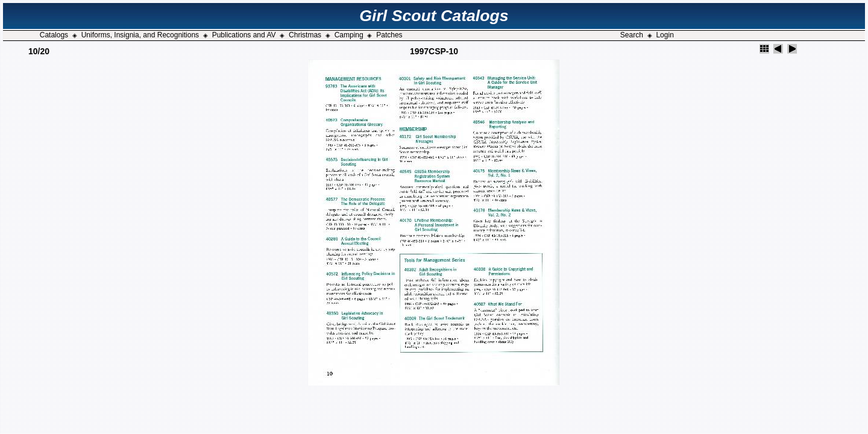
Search (632, 35)
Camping (349, 35)
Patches (389, 35)
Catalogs (54, 35)
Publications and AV (244, 35)
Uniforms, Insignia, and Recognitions (140, 35)
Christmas (305, 35)
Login (665, 35)
